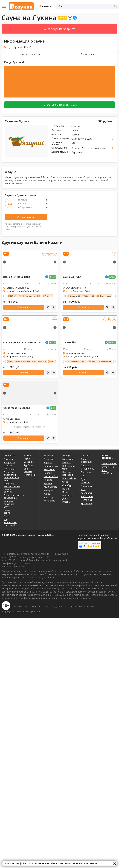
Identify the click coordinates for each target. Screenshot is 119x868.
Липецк (66, 456)
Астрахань (49, 456)
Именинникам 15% (32, 296)
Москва (66, 463)
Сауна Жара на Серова (17, 408)
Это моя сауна (88, 54)
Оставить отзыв (26, 217)
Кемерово (49, 490)
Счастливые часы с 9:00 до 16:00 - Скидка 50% (28, 361)
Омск (65, 482)
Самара (85, 456)
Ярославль (87, 503)
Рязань (66, 502)
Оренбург (67, 485)
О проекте (10, 456)
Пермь (66, 492)
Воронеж (49, 473)
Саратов (86, 465)
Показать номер (60, 105)
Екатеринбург (51, 476)
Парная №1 (69, 342)
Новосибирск (69, 478)
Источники (30, 475)
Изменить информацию (31, 54)
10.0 (54, 277)
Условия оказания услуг (9, 504)
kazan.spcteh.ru (109, 463)
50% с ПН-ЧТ (15, 296)
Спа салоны (28, 470)
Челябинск (87, 500)
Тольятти (86, 472)
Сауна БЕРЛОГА (72, 277)
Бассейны (29, 462)
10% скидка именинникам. (102, 361)
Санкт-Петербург (87, 460)
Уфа (83, 489)
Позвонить (24, 307)
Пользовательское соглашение (10, 496)
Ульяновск (87, 486)
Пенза (65, 489)
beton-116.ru (108, 467)
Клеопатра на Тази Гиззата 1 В (22, 342)
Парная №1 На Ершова (17, 277)
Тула (84, 479)
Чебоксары (87, 496)
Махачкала (68, 459)
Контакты (9, 469)
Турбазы (28, 465)
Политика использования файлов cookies (10, 488)
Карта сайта (7, 511)
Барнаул (48, 463)
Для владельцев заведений (10, 522)
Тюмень (85, 483)
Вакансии (9, 459)
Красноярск (50, 501)
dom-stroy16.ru (107, 472)
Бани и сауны (27, 457)
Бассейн (76, 135)
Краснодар (49, 497)
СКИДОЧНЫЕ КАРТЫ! (78, 361)
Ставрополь (88, 469)
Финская (76, 126)
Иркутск (48, 483)
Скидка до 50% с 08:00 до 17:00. (82, 296)
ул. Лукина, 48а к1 (20, 47)
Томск (84, 476)
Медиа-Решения (109, 538)
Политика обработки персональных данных (10, 476)
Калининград (51, 487)
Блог (6, 516)
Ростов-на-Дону (68, 497)
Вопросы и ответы (10, 464)
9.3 (54, 408)
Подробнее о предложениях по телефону (30, 427)
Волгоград (49, 469)
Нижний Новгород (68, 473)
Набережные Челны (69, 467)
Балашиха (49, 459)
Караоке (76, 148)
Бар (73, 143)
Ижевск (48, 480)
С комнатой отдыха (82, 139)
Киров (47, 494)
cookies (31, 863)
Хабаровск (87, 493)
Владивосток (51, 466)
